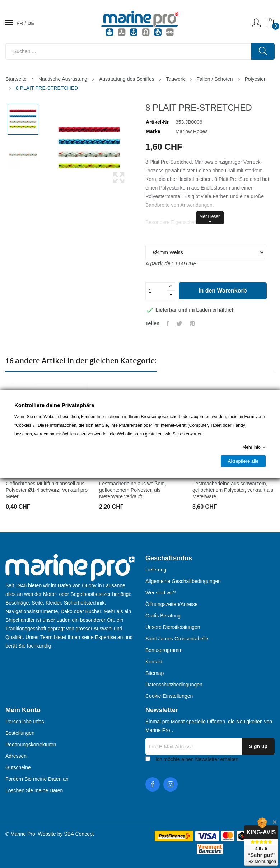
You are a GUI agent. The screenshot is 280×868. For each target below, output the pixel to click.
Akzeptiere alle (243, 461)
